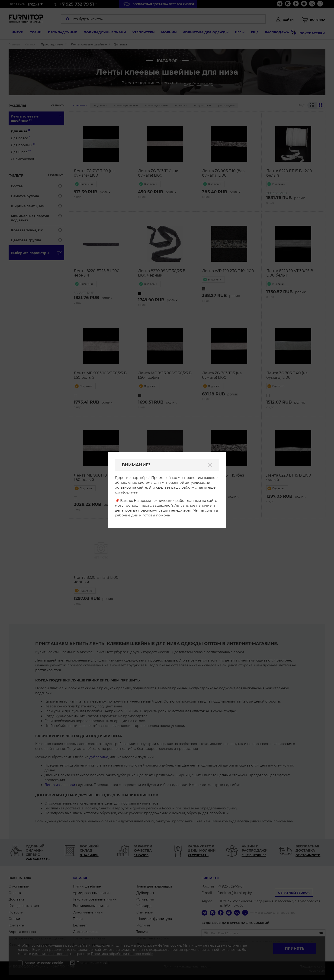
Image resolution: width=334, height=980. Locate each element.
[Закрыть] (210, 465)
